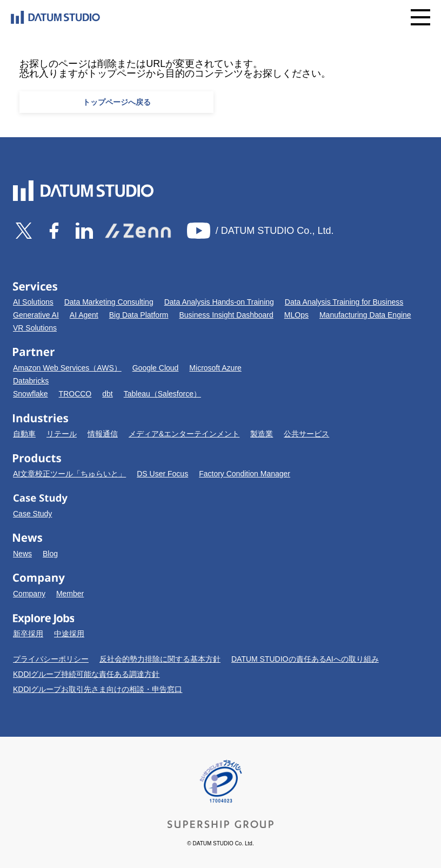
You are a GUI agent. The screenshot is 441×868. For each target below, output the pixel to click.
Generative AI (36, 315)
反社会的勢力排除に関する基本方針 (160, 659)
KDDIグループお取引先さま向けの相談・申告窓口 (98, 689)
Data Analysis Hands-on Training (219, 302)
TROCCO (75, 394)
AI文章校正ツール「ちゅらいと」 (69, 474)
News (22, 554)
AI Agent (84, 315)
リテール (62, 434)
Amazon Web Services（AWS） (67, 368)
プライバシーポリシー (51, 659)
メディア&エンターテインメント (184, 434)
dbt (107, 394)
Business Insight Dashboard (226, 315)
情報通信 (103, 434)
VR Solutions (35, 328)
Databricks (31, 381)
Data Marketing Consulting (109, 302)
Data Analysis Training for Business (344, 302)
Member (70, 594)
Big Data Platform (139, 315)
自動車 (24, 434)
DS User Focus (162, 474)
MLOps (296, 315)
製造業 (262, 434)
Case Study (32, 514)
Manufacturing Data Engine (365, 315)
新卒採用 (28, 634)
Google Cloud (156, 368)
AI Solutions (33, 302)
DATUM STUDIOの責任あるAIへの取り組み (305, 659)
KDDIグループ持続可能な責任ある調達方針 (86, 674)
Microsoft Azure (215, 368)
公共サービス (306, 434)
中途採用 (69, 634)
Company (29, 594)
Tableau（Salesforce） (162, 394)
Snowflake (31, 394)
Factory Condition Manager (245, 474)
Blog (50, 554)
